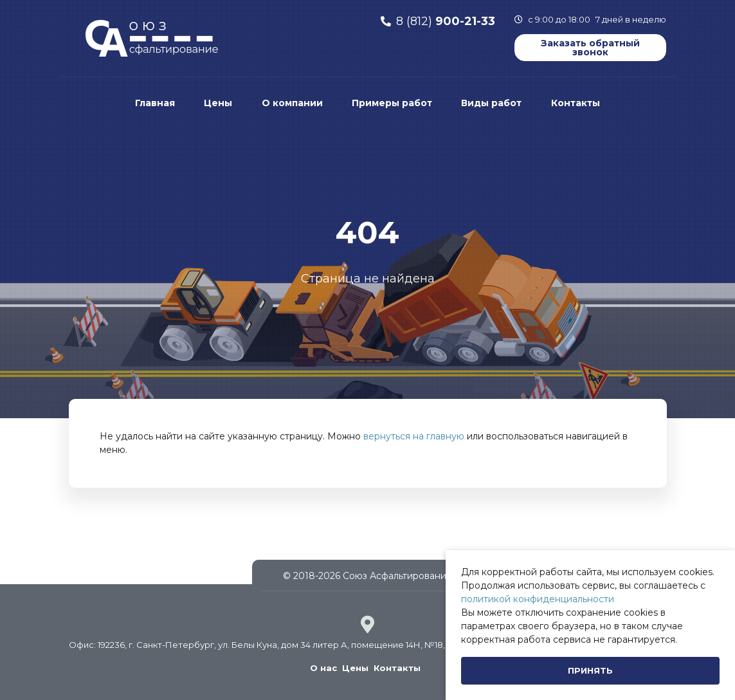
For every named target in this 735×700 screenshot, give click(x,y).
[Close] (590, 671)
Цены (218, 103)
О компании (292, 103)
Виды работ (491, 103)
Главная (155, 103)
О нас (323, 668)
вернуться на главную (414, 436)
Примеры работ (392, 103)
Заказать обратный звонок (590, 48)
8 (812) (446, 21)
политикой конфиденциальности (538, 599)
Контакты (576, 103)
